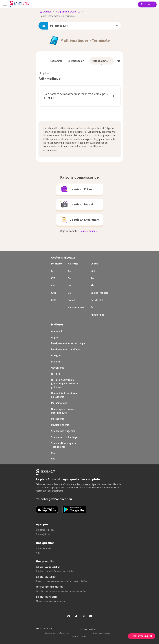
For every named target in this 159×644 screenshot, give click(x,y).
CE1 (53, 278)
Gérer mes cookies (80, 637)
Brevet (72, 300)
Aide (38, 553)
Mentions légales (88, 629)
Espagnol (56, 355)
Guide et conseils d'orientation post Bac (55, 571)
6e (69, 271)
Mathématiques (60, 403)
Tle (93, 285)
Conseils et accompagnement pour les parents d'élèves (62, 581)
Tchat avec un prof (142, 636)
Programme (56, 61)
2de (93, 271)
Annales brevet (76, 307)
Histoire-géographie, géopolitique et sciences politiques (65, 383)
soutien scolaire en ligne (85, 484)
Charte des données (101, 633)
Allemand (57, 331)
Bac (93, 307)
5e (69, 278)
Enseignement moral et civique (68, 343)
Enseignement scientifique (66, 349)
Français (56, 362)
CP (53, 271)
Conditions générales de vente (58, 633)
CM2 (54, 300)
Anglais (55, 337)
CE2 (53, 285)
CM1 (54, 293)
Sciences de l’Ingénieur (64, 431)
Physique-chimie (60, 425)
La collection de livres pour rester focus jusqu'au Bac (61, 591)
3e (69, 293)
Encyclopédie (77, 61)
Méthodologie (101, 61)
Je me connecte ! (89, 231)
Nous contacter (43, 548)
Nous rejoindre (43, 534)
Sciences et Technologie (65, 437)
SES (53, 453)
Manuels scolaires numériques (50, 601)
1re (93, 278)
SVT (53, 459)
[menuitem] (56, 61)
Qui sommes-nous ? (45, 530)
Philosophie (58, 419)
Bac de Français (99, 293)
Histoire (56, 374)
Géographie (58, 368)
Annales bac (97, 315)
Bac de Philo (98, 300)
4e (69, 285)
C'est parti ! (147, 4)
